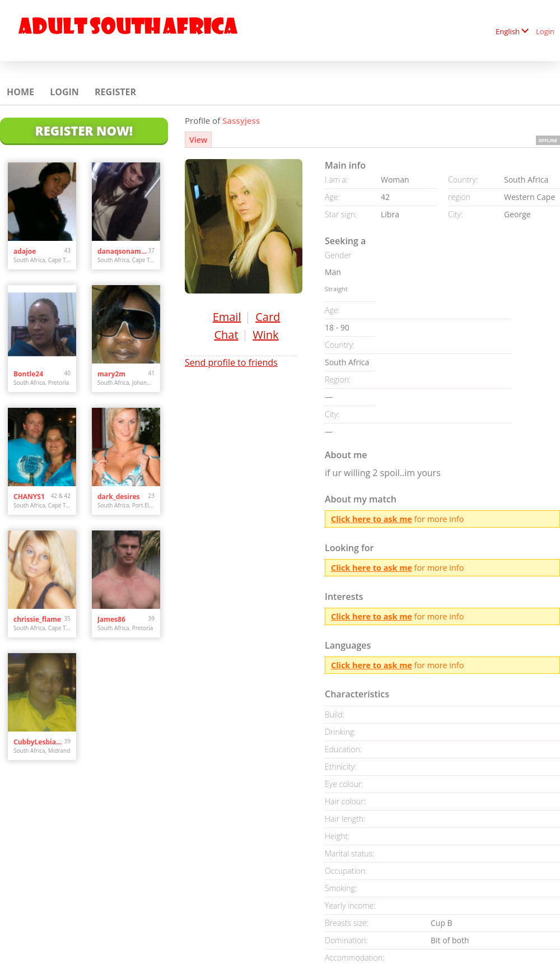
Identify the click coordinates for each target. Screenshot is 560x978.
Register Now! (84, 131)
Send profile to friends (231, 362)
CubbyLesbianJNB (39, 742)
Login (545, 31)
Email (227, 317)
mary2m (111, 374)
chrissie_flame (37, 619)
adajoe (25, 251)
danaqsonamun (123, 251)
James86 (111, 619)
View (198, 140)
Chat (226, 335)
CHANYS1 (29, 497)
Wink (265, 335)
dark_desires (118, 497)
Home (20, 92)
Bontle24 (28, 374)
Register (115, 92)
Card (268, 317)
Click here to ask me (372, 519)
